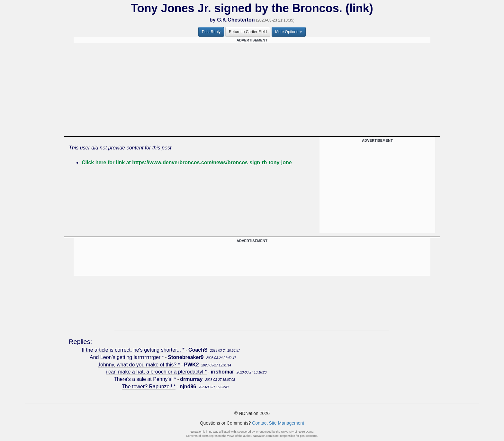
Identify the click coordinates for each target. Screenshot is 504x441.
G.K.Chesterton (236, 20)
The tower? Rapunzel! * (149, 387)
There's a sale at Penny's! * (145, 379)
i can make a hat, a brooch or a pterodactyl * (156, 372)
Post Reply (211, 32)
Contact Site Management (278, 423)
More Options (289, 32)
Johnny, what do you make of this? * (139, 365)
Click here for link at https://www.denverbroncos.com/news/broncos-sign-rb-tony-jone (187, 162)
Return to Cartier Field (248, 32)
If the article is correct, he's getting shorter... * (133, 350)
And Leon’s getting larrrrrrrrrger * (127, 357)
